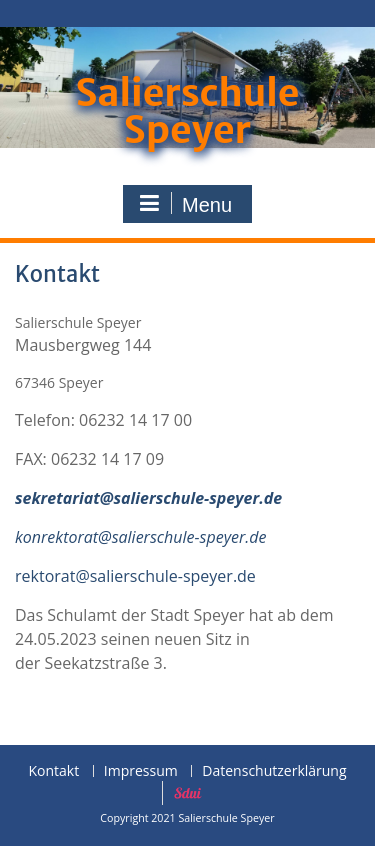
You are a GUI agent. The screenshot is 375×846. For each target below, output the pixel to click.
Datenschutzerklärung (274, 771)
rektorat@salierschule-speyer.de (135, 576)
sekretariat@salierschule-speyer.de (148, 498)
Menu (185, 204)
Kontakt (53, 771)
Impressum (141, 771)
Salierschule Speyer (187, 111)
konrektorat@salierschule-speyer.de (141, 537)
